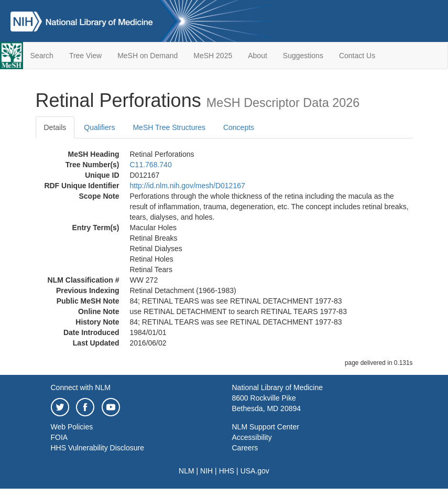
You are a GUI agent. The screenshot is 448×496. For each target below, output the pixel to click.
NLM (187, 471)
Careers (245, 448)
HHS (227, 471)
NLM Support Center (266, 427)
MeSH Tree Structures (169, 127)
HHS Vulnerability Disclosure (97, 448)
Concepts (239, 127)
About (258, 56)
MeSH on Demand (147, 56)
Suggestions (303, 56)
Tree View (85, 56)
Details (55, 127)
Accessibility (252, 437)
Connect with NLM (81, 387)
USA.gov (255, 471)
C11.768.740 (151, 165)
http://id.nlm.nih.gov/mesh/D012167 (188, 186)
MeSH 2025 (213, 56)
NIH (206, 471)
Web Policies (72, 427)
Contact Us (357, 56)
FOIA (59, 437)
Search (42, 56)
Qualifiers (99, 127)
